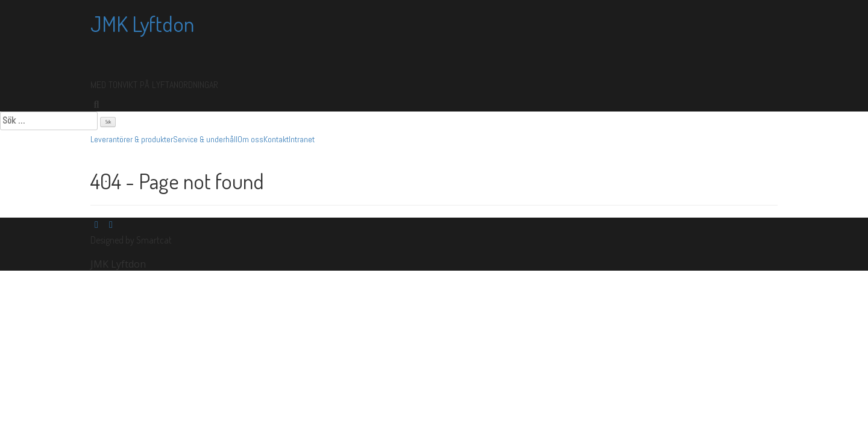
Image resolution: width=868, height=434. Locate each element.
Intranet (302, 139)
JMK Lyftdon (142, 24)
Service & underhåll (205, 139)
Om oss (250, 139)
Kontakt (276, 139)
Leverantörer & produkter (132, 139)
